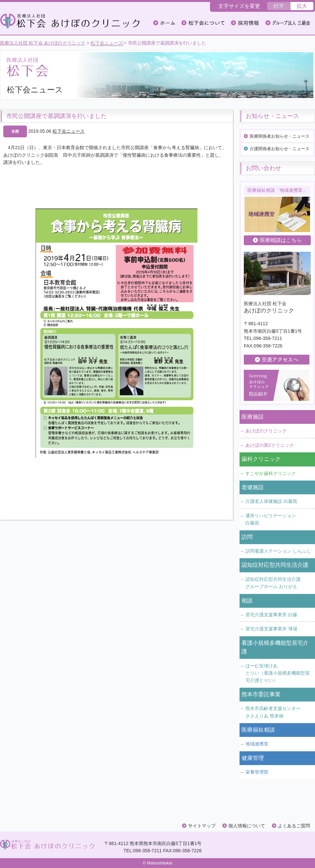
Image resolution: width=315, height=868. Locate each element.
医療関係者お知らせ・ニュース (280, 136)
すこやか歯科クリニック (271, 473)
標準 (279, 6)
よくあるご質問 (294, 826)
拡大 (302, 6)
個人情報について (247, 826)
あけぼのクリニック (266, 431)
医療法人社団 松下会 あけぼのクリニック (43, 43)
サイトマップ (202, 826)
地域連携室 (257, 744)
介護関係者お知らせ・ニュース (280, 149)
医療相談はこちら (281, 240)
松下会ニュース (107, 43)
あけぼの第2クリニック (270, 445)
